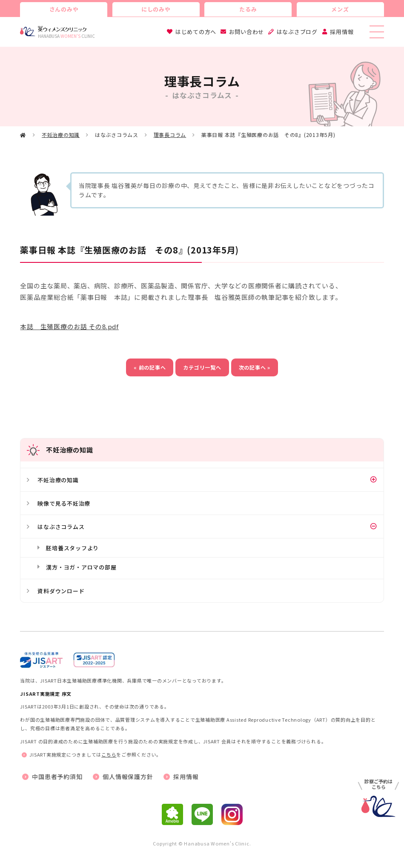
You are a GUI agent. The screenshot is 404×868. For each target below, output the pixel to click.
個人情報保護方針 (128, 777)
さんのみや (64, 9)
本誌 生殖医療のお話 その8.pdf (69, 326)
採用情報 (342, 32)
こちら (109, 754)
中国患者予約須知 (57, 777)
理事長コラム (170, 135)
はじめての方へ (196, 32)
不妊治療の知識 (61, 135)
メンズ (340, 9)
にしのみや (156, 9)
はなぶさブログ (297, 32)
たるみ (248, 9)
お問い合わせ (247, 32)
